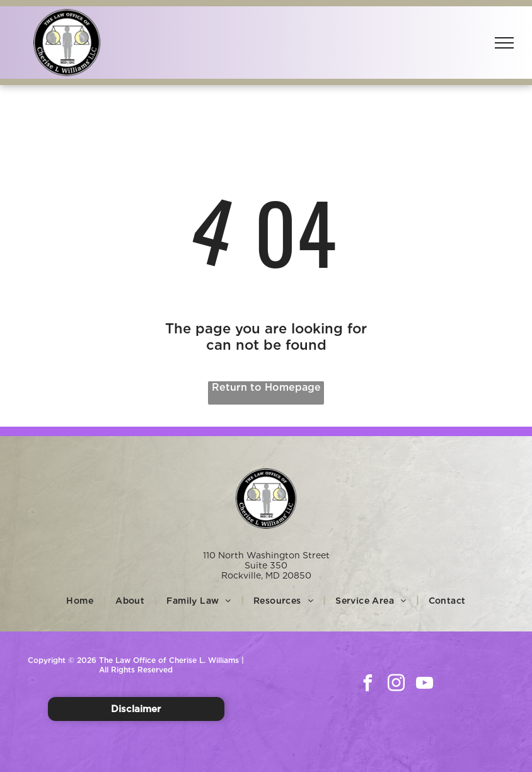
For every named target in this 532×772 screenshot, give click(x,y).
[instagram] (396, 685)
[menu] (504, 43)
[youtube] (424, 685)
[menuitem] (81, 601)
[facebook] (367, 685)
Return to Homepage (266, 387)
